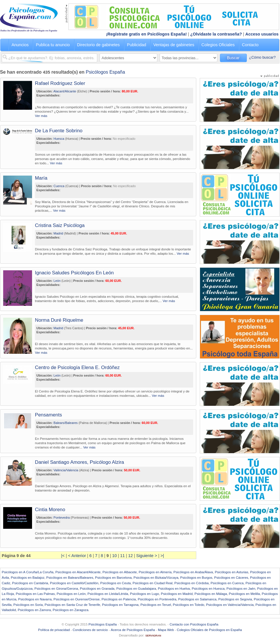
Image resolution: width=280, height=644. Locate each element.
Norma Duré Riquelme (59, 320)
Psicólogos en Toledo (189, 605)
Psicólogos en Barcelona (113, 578)
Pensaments (48, 415)
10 (115, 556)
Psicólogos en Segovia (235, 599)
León (57, 281)
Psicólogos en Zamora (34, 610)
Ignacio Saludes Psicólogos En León (74, 273)
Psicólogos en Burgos (196, 578)
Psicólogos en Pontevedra (157, 599)
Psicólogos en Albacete (120, 572)
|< (63, 556)
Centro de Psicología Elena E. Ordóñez (77, 367)
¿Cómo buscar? (262, 57)
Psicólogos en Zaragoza (70, 610)
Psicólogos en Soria (28, 605)
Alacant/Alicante (65, 91)
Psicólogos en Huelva (174, 589)
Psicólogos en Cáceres (231, 578)
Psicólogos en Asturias (232, 572)
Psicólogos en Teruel (156, 605)
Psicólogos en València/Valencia (230, 605)
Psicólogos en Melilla (244, 594)
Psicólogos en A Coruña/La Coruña (28, 572)
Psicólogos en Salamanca (197, 599)
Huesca (59, 139)
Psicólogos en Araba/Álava (193, 572)
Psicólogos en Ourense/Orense (76, 599)
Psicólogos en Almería (155, 572)
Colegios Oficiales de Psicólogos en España (209, 630)
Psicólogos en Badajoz (28, 578)
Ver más (41, 116)
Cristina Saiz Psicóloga (60, 225)
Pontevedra (61, 518)
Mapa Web (166, 630)
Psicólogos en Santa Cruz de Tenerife (72, 605)
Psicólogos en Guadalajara (136, 589)
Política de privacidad (54, 630)
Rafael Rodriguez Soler (60, 83)
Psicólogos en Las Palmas (35, 594)
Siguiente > (147, 556)
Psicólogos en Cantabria (30, 583)
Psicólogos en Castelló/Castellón (74, 583)
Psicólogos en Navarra (35, 599)
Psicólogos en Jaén (241, 589)
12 (130, 556)
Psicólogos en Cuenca (227, 583)
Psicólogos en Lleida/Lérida (108, 594)
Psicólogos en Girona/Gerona (56, 589)
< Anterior (77, 556)
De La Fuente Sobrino (59, 131)
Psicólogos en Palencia (119, 599)
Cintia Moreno (50, 510)
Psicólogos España (105, 72)
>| (162, 556)
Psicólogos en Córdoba (192, 583)
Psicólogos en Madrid (177, 594)
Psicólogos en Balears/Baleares (70, 578)
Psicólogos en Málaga (211, 594)
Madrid (58, 233)
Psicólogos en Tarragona (120, 605)
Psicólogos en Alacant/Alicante (78, 572)
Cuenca (59, 186)
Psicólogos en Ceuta (115, 583)
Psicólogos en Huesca (208, 589)
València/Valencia (66, 470)
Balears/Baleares (66, 423)
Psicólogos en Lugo (144, 594)
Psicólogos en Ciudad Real (152, 583)
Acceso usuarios (262, 34)
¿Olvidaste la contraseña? (216, 34)
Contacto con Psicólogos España (194, 624)
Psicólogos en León (71, 594)
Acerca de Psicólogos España (133, 630)
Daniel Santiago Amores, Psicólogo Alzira (80, 462)
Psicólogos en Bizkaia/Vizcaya (156, 578)
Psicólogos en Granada (97, 589)
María (41, 178)
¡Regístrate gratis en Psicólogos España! (146, 34)
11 (122, 556)
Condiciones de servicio (90, 630)
